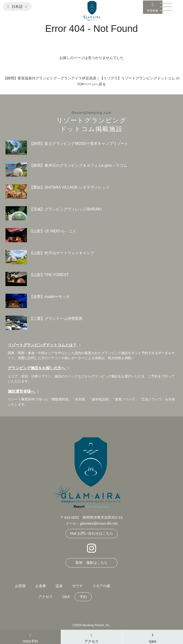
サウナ (78, 586)
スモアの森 (101, 586)
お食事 (41, 586)
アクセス (46, 597)
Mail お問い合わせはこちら (91, 533)
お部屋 (20, 586)
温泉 (59, 586)
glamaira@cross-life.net (99, 523)
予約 (83, 597)
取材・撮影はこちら (92, 563)
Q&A (66, 597)
